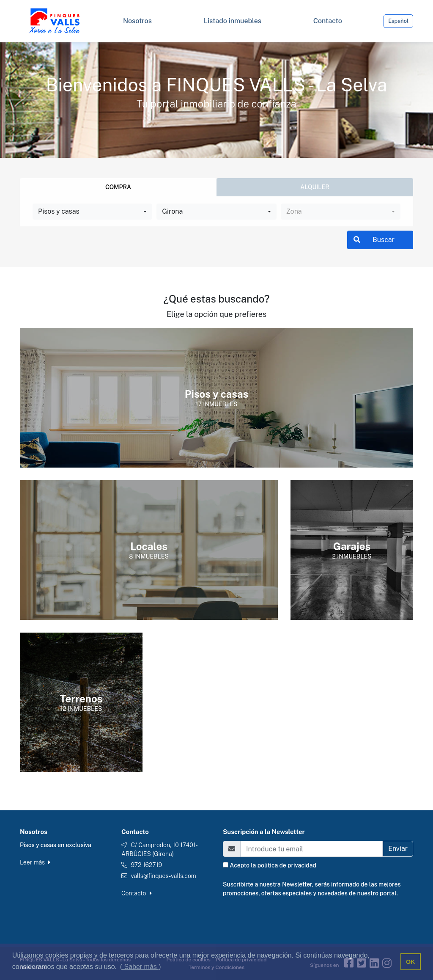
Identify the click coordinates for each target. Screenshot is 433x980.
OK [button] (411, 962)
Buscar (374, 240)
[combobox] (92, 212)
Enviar (398, 849)
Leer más (35, 862)
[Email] (312, 849)
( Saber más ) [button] (141, 967)
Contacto (137, 893)
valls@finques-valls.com (163, 876)
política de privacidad (287, 865)
